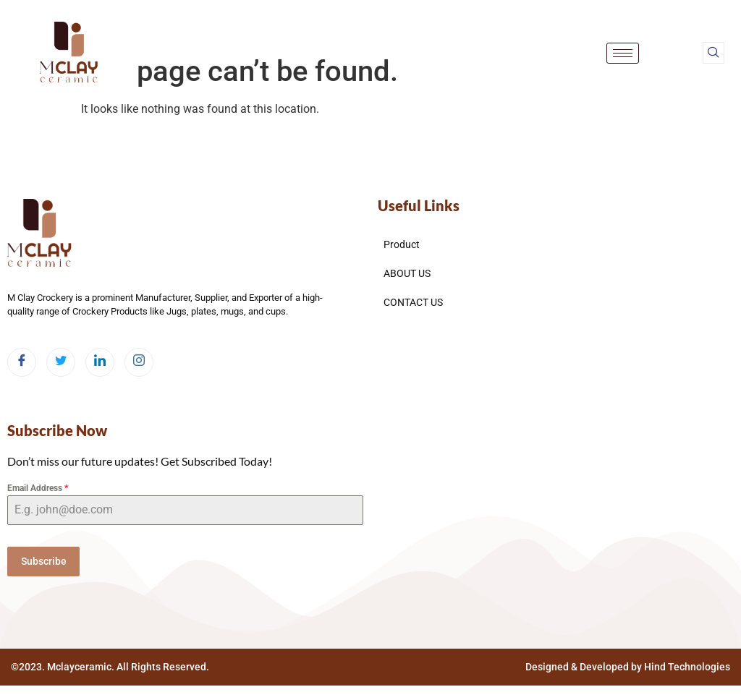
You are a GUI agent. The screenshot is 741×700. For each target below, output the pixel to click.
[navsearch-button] (714, 53)
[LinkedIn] (100, 362)
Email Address (38, 488)
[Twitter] (61, 362)
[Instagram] (139, 362)
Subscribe (44, 561)
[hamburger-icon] (623, 53)
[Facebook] (22, 362)
